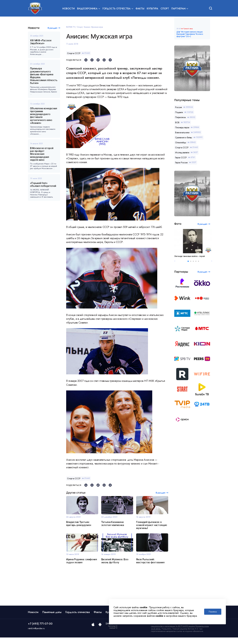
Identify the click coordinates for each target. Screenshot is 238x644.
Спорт (165, 9)
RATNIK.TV (71, 27)
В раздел (52, 28)
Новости (69, 9)
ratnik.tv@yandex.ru (36, 635)
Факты (140, 9)
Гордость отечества (78, 619)
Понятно (213, 612)
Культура (152, 9)
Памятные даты (52, 619)
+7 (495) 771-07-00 (40, 630)
